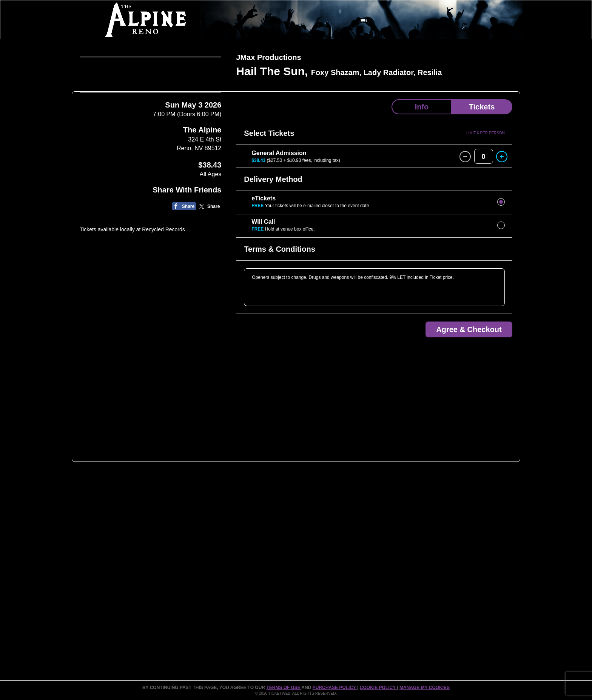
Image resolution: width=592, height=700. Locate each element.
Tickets (482, 107)
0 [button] (484, 157)
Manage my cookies (425, 688)
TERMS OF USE (284, 688)
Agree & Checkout (469, 329)
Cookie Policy (378, 688)
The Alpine (202, 271)
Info (422, 107)
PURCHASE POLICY (335, 688)
